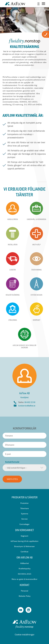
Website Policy (25, 596)
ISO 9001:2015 (25, 574)
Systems (25, 514)
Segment (24, 536)
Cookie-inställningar (25, 635)
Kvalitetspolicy (25, 568)
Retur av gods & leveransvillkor (24, 579)
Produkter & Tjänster (25, 497)
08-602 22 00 (30, 402)
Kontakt (24, 585)
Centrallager (24, 524)
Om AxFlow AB (25, 557)
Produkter (24, 503)
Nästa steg (12, 479)
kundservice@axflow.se (27, 406)
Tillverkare (24, 508)
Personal (24, 591)
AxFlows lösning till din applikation (24, 541)
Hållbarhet (25, 563)
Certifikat (24, 552)
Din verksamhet (24, 530)
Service (24, 519)
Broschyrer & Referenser (24, 546)
